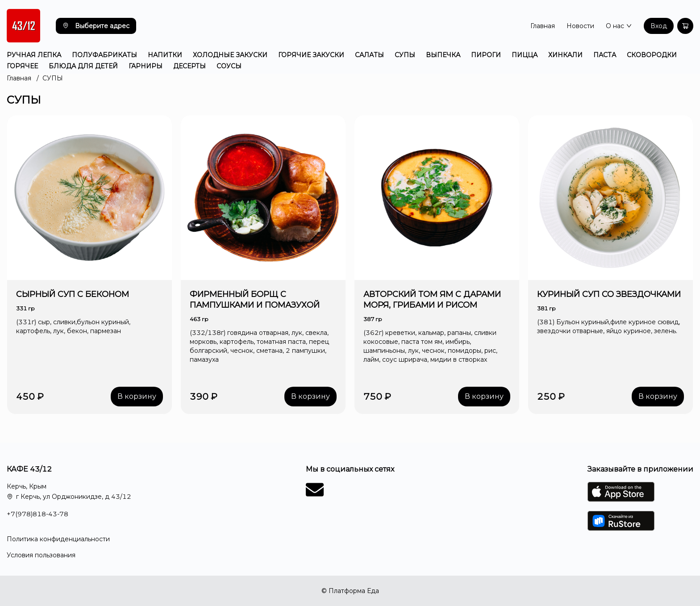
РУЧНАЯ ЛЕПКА (34, 55)
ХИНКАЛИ (565, 55)
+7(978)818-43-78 (37, 514)
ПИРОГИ (486, 55)
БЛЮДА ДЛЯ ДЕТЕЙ (83, 66)
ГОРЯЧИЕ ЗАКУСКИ (311, 55)
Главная (543, 26)
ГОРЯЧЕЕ (22, 66)
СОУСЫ (229, 66)
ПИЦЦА (525, 55)
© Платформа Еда (350, 591)
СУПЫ (405, 55)
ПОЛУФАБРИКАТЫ (104, 55)
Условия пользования (41, 555)
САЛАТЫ (369, 55)
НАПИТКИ (165, 55)
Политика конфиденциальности (58, 539)
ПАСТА (605, 55)
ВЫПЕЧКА (443, 55)
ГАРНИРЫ (146, 66)
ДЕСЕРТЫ (190, 66)
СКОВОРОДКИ (652, 55)
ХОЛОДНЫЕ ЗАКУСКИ (230, 55)
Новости (580, 26)
